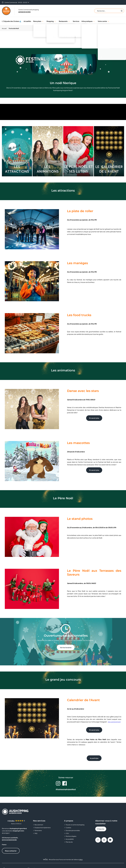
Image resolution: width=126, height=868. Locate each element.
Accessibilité (70, 839)
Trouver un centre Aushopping (75, 825)
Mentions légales (71, 836)
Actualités (27, 21)
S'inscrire (101, 829)
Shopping (50, 21)
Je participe (94, 758)
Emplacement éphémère (43, 828)
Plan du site (69, 842)
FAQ (36, 833)
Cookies (68, 828)
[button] (43, 21)
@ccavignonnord (114, 722)
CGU (67, 833)
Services (76, 21)
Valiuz (81, 859)
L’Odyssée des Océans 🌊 (12, 21)
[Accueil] (5, 28)
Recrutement (39, 825)
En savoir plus (94, 418)
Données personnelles (73, 830)
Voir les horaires (66, 648)
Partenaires (38, 830)
